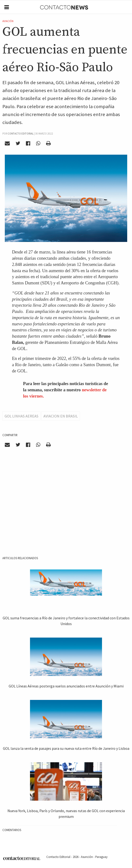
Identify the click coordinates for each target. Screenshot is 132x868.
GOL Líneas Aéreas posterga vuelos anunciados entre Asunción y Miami (66, 686)
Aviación (8, 21)
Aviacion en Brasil (61, 416)
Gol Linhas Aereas (21, 416)
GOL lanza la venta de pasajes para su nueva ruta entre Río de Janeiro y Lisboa (66, 748)
